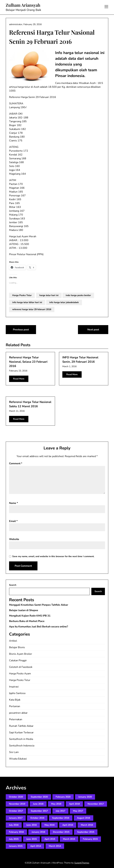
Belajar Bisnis (17, 647)
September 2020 (39, 797)
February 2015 (90, 839)
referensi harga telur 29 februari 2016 (32, 309)
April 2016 (68, 825)
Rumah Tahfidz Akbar (21, 726)
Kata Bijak (15, 700)
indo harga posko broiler (78, 295)
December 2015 (61, 832)
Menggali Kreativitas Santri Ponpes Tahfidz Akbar (39, 605)
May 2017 (78, 811)
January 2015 (16, 846)
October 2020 (16, 797)
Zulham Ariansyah (23, 5)
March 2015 (69, 839)
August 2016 (84, 818)
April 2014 (36, 846)
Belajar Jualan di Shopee (24, 610)
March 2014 (55, 846)
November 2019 (17, 804)
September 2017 (39, 811)
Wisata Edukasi (18, 759)
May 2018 (56, 804)
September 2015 (86, 832)
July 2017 (60, 811)
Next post (93, 330)
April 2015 (50, 839)
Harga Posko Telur (22, 295)
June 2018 (38, 804)
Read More (19, 379)
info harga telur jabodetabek (64, 302)
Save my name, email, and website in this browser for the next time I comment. (53, 556)
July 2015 (14, 839)
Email (13, 521)
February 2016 (16, 832)
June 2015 (31, 839)
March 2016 (87, 825)
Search (13, 585)
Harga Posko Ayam (20, 674)
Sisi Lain (14, 752)
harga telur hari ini (49, 295)
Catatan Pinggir (18, 660)
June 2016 (31, 825)
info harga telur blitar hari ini (27, 302)
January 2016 (38, 832)
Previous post (21, 330)
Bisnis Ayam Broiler (21, 654)
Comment (16, 463)
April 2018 (74, 804)
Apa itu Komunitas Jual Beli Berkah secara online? (39, 627)
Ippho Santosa (17, 693)
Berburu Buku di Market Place (27, 621)
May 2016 (50, 825)
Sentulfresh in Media (21, 739)
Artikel (13, 641)
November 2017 (96, 804)
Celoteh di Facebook (21, 667)
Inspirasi (14, 687)
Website (14, 539)
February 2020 (63, 797)
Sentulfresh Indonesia (22, 746)
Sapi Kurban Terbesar (21, 733)
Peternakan (16, 719)
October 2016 (37, 818)
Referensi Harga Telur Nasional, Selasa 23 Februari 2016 (28, 362)
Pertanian (15, 706)
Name (13, 503)
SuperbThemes (82, 863)
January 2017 (16, 818)
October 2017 (16, 811)
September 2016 (61, 818)
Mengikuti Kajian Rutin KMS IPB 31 (30, 616)
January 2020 (85, 797)
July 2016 (14, 825)
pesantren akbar (18, 713)
